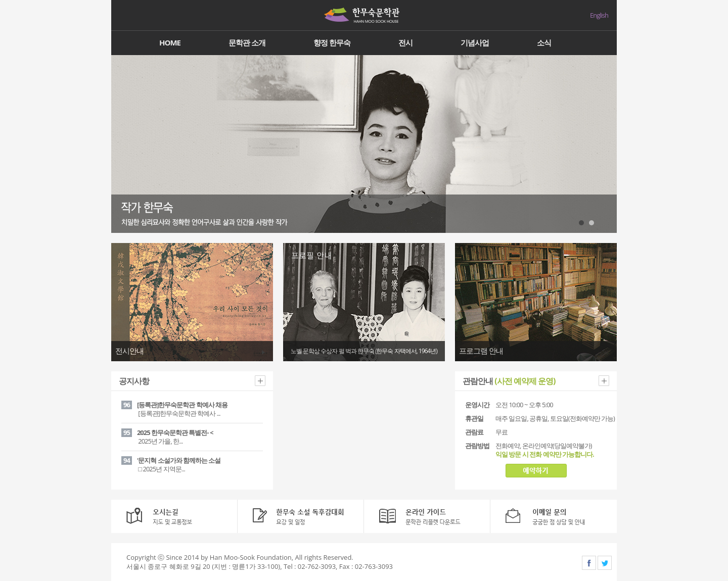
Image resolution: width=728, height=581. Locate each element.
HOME (170, 42)
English (599, 15)
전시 (405, 42)
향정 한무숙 (332, 42)
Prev (124, 144)
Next (604, 144)
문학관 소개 (247, 42)
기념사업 (475, 42)
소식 (544, 42)
